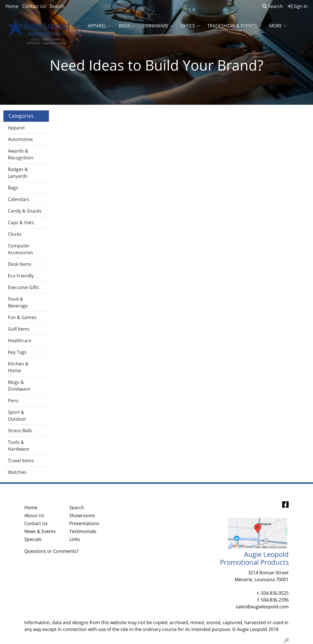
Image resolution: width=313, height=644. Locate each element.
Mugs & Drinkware (19, 386)
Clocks (15, 234)
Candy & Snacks (25, 211)
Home (12, 6)
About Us (34, 515)
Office (190, 26)
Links (75, 539)
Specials (33, 539)
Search (57, 6)
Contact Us (34, 6)
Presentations (84, 523)
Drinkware (158, 26)
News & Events (40, 531)
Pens (13, 401)
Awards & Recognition (21, 154)
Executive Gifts (23, 287)
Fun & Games (22, 317)
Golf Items (19, 329)
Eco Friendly (21, 276)
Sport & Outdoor (17, 416)
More (278, 26)
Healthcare (20, 341)
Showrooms (82, 515)
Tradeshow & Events (235, 26)
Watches (17, 472)
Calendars (19, 199)
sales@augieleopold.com (262, 607)
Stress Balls (20, 431)
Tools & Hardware (19, 446)
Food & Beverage (18, 302)
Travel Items (21, 461)
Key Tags (17, 352)
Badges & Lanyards (18, 173)
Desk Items (20, 264)
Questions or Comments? (51, 551)
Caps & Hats (21, 222)
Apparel (100, 26)
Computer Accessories (20, 249)
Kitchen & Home (18, 367)
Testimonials (83, 531)
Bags (127, 26)
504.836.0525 (275, 593)
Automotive (20, 139)
